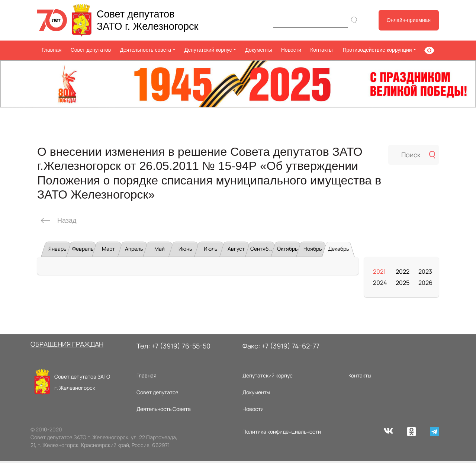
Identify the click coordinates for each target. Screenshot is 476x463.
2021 (379, 274)
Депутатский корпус (268, 378)
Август (236, 251)
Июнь (185, 251)
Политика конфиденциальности (282, 434)
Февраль (83, 251)
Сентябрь (262, 251)
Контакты (321, 50)
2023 (425, 274)
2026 (425, 285)
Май (160, 251)
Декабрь (338, 251)
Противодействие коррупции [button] (376, 50)
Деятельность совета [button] (145, 50)
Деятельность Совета (164, 411)
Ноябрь (313, 251)
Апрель (134, 251)
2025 (403, 285)
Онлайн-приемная (409, 20)
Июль (210, 251)
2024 (380, 285)
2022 (403, 274)
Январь (57, 251)
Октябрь (287, 251)
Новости (291, 50)
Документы (258, 50)
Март (108, 251)
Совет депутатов (91, 50)
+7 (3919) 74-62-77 (290, 348)
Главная (52, 50)
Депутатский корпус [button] (208, 50)
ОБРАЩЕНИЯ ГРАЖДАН (67, 346)
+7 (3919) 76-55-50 (181, 348)
